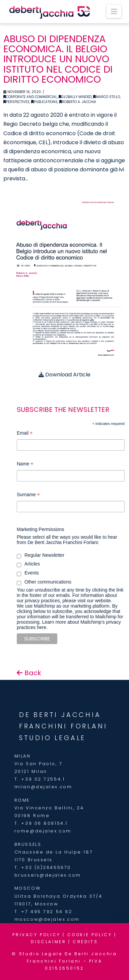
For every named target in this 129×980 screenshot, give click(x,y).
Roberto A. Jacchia (78, 102)
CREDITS (85, 942)
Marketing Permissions (41, 529)
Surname (28, 495)
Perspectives (16, 102)
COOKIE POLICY (90, 935)
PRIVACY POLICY (36, 935)
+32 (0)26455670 (46, 867)
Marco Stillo (107, 97)
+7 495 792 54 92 (47, 912)
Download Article (64, 375)
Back (29, 673)
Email (25, 434)
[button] (114, 11)
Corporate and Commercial (30, 97)
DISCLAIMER (48, 942)
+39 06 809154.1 (44, 823)
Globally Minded (75, 97)
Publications (44, 102)
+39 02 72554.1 (43, 779)
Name (25, 465)
